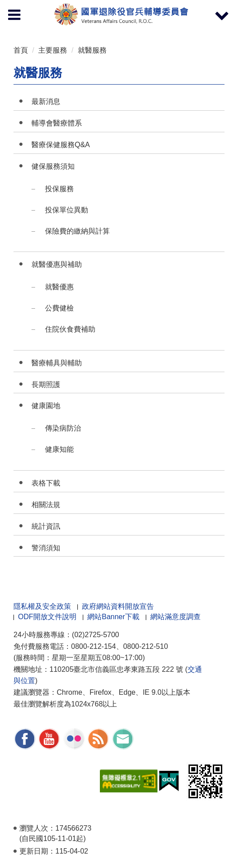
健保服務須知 (53, 166)
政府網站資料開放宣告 (118, 606)
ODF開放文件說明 (47, 617)
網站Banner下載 (113, 617)
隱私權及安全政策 (42, 606)
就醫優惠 (59, 287)
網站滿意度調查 (175, 617)
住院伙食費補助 (70, 329)
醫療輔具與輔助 (57, 363)
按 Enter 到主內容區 (40, 6)
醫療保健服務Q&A (61, 145)
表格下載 (46, 483)
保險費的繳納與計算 (77, 231)
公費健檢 (59, 308)
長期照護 (46, 385)
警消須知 (46, 548)
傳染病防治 (63, 428)
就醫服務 (92, 50)
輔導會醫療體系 (57, 123)
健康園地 (46, 406)
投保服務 (59, 189)
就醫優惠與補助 (57, 264)
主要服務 (53, 50)
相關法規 (46, 505)
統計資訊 (46, 526)
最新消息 (46, 101)
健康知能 (59, 449)
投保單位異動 (67, 210)
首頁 (21, 50)
